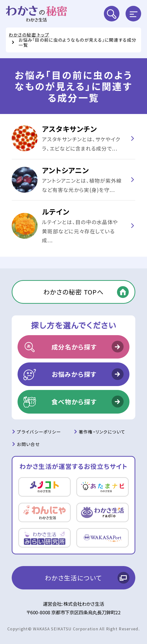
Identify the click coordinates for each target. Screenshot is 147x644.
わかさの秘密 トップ (29, 35)
